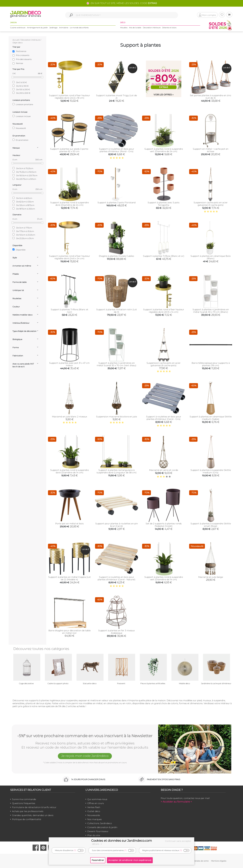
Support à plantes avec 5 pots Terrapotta (164, 204)
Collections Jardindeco (100, 823)
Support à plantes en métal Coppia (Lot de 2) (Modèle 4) (70, 578)
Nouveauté (19, 128)
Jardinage (53, 28)
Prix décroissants (24, 59)
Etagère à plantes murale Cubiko (116, 256)
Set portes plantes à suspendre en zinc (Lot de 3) (211, 97)
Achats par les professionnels (28, 811)
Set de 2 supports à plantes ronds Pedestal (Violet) (164, 525)
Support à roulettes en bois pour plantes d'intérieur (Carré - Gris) (164, 418)
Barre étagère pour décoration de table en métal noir (70, 632)
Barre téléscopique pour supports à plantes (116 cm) (211, 364)
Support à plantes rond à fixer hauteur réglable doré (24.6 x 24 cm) (70, 257)
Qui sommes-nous (97, 799)
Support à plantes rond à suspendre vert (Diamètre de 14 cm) (164, 578)
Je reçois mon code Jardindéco (85, 756)
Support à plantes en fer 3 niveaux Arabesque (116, 632)
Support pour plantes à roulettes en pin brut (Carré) (117, 525)
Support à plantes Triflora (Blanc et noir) (70, 311)
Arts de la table (135, 28)
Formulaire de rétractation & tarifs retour (34, 807)
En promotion (20, 140)
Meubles (124, 28)
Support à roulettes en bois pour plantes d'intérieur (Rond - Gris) (117, 150)
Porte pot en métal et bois (69, 524)
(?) (75, 850)
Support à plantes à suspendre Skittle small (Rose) (211, 525)
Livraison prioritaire (23, 104)
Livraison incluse (22, 116)
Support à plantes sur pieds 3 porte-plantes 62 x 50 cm (69, 150)
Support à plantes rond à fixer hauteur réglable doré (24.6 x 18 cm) (70, 97)
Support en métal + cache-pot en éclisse (211, 150)
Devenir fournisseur (98, 831)
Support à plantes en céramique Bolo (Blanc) (211, 257)
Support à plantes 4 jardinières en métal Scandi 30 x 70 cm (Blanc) (211, 311)
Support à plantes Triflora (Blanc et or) (164, 256)
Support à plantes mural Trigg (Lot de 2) (116, 97)
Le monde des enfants (79, 28)
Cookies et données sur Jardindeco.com (121, 841)
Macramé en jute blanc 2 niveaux (70, 417)
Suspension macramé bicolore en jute (116, 417)
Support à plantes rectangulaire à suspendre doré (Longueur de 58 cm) (117, 471)
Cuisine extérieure (18, 28)
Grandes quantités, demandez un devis (33, 815)
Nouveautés (94, 815)
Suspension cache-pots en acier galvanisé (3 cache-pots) (211, 204)
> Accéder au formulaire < (176, 802)
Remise (20, 63)
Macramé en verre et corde (164, 470)
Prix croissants (23, 55)
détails (98, 844)
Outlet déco (94, 811)
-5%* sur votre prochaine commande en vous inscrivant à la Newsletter (85, 736)
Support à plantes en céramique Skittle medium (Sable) (211, 418)
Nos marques (94, 819)
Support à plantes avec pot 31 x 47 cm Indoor (69, 364)
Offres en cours (96, 803)
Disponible (19, 250)
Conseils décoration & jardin (102, 827)
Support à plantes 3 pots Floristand (116, 203)
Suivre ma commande (24, 799)
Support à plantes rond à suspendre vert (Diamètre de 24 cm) (164, 150)
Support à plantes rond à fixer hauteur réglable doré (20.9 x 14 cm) (164, 311)
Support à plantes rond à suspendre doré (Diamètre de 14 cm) (70, 471)
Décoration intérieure (152, 28)
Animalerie (64, 28)
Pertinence (21, 51)
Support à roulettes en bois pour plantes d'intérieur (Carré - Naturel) (116, 578)
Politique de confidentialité (27, 819)
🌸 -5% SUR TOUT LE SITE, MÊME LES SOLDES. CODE (122, 3)
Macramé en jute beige (211, 577)
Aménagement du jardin (37, 28)
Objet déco (18, 43)
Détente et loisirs (169, 28)
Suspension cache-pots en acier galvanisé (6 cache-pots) (164, 364)
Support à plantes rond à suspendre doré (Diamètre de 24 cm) (70, 204)
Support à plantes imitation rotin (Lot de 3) (117, 311)
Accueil (16, 40)
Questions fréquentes (24, 803)
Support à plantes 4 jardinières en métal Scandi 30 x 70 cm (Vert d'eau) (116, 364)
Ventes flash (94, 807)
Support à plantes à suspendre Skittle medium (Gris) (211, 471)
